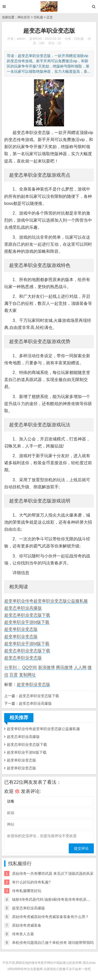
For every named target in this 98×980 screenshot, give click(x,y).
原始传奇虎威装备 (27, 925)
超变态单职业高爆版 (23, 608)
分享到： (13, 667)
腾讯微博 (64, 667)
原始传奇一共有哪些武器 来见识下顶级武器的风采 (53, 873)
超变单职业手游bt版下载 (27, 622)
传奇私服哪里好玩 (27, 891)
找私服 (38, 17)
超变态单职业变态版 (23, 658)
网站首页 (24, 17)
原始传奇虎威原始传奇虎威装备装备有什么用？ (50, 917)
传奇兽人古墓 (23, 934)
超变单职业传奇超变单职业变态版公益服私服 (46, 601)
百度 (14, 675)
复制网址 (27, 675)
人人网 (80, 667)
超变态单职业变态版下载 (27, 615)
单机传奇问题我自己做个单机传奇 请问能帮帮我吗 (53, 943)
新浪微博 (47, 667)
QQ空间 (29, 667)
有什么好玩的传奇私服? (31, 882)
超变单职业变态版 (21, 629)
